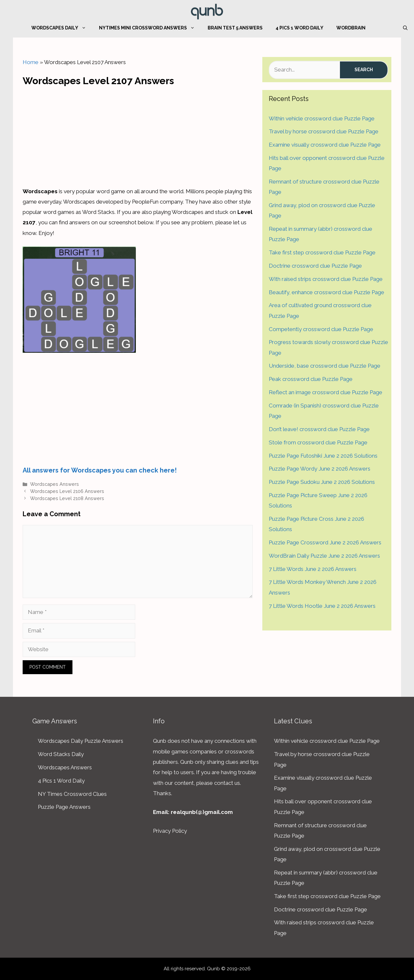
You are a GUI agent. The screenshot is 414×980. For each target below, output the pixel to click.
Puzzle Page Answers (64, 807)
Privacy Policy (170, 831)
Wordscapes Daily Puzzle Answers (81, 741)
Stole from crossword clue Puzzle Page (318, 442)
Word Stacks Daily (61, 754)
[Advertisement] (138, 135)
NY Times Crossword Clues (72, 794)
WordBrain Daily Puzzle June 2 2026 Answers (324, 556)
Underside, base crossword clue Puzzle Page (325, 366)
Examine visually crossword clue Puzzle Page (325, 145)
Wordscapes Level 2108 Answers (67, 498)
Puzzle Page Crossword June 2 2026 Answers (325, 542)
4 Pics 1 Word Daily (300, 28)
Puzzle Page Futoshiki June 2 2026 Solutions (323, 456)
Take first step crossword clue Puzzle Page (322, 252)
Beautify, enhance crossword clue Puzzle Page (327, 292)
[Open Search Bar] (405, 28)
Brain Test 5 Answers (235, 28)
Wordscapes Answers (54, 484)
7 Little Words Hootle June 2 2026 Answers (322, 606)
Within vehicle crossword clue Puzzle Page (322, 118)
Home (31, 62)
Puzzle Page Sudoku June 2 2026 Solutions (322, 482)
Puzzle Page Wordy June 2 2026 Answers (320, 469)
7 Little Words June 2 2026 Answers (313, 569)
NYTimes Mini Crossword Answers (150, 28)
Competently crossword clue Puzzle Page (321, 329)
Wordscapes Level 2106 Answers (67, 491)
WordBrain (351, 28)
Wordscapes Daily (62, 28)
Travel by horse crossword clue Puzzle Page (324, 131)
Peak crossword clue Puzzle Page (311, 379)
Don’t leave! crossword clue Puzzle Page (319, 429)
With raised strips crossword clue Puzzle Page (326, 279)
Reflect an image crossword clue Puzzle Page (326, 392)
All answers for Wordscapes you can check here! (100, 470)
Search (364, 70)
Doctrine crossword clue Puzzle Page (315, 266)
